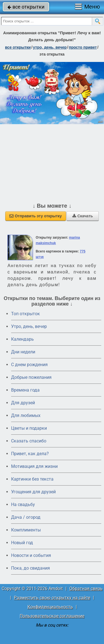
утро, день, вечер (50, 47)
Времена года (25, 390)
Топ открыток (26, 314)
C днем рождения (29, 365)
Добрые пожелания (31, 377)
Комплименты (26, 530)
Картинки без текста (32, 479)
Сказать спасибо (29, 441)
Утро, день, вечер (29, 326)
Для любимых (26, 415)
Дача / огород (26, 517)
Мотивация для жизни (34, 466)
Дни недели (23, 352)
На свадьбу (23, 504)
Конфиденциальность (50, 607)
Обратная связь (86, 589)
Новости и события (31, 555)
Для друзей (23, 403)
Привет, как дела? (30, 454)
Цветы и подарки (29, 428)
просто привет (83, 47)
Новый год (22, 543)
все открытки (26, 7)
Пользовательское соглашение (52, 616)
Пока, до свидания (31, 568)
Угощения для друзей (33, 492)
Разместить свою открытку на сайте (52, 598)
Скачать (83, 216)
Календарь (22, 339)
